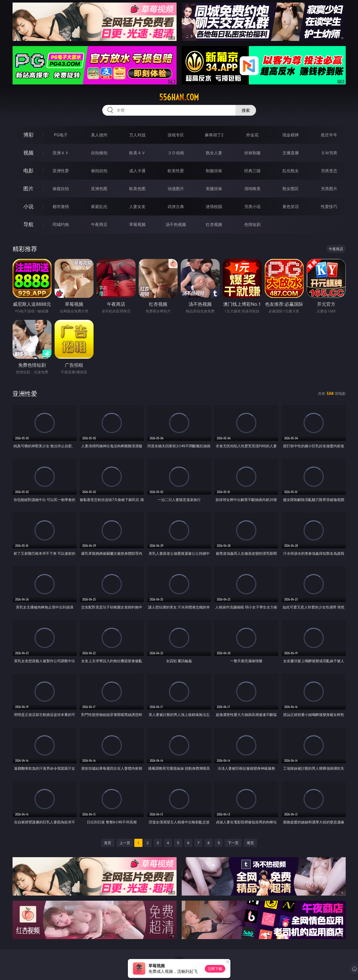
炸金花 (252, 135)
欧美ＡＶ (137, 153)
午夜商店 (99, 224)
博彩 (28, 135)
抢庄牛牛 (329, 135)
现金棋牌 (291, 135)
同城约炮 (61, 224)
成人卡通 (137, 171)
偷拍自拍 (99, 171)
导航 (28, 224)
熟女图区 (291, 189)
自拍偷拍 (99, 153)
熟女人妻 (214, 153)
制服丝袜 (214, 171)
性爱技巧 (329, 206)
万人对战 (137, 135)
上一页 (125, 843)
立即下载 (215, 969)
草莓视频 (137, 224)
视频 (28, 153)
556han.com (179, 97)
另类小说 (252, 206)
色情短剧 (252, 224)
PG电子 (61, 135)
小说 (28, 206)
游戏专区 (176, 135)
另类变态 (329, 171)
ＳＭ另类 (329, 153)
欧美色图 (137, 189)
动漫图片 (176, 189)
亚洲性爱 (61, 171)
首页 (108, 843)
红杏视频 (214, 224)
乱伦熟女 (291, 171)
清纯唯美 (252, 189)
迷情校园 (214, 206)
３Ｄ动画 (176, 153)
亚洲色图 (99, 189)
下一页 (233, 843)
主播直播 (291, 153)
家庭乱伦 (99, 206)
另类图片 (329, 189)
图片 (28, 188)
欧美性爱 (176, 171)
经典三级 (252, 171)
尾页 (250, 843)
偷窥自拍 (61, 189)
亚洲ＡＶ (61, 153)
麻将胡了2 (214, 135)
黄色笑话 (291, 206)
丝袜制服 (252, 153)
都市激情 (61, 206)
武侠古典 (176, 206)
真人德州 (99, 135)
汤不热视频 (176, 224)
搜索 (246, 110)
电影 (28, 171)
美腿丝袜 (214, 189)
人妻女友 (137, 206)
